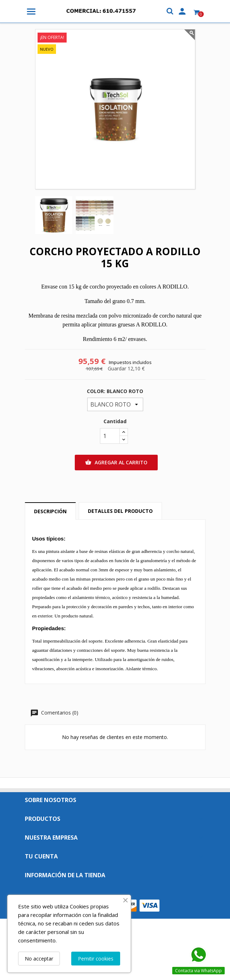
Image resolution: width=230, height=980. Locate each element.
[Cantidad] (110, 436)
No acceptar (39, 959)
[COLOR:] (115, 404)
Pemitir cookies (96, 959)
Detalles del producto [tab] (120, 511)
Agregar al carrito (116, 463)
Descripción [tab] (50, 511)
